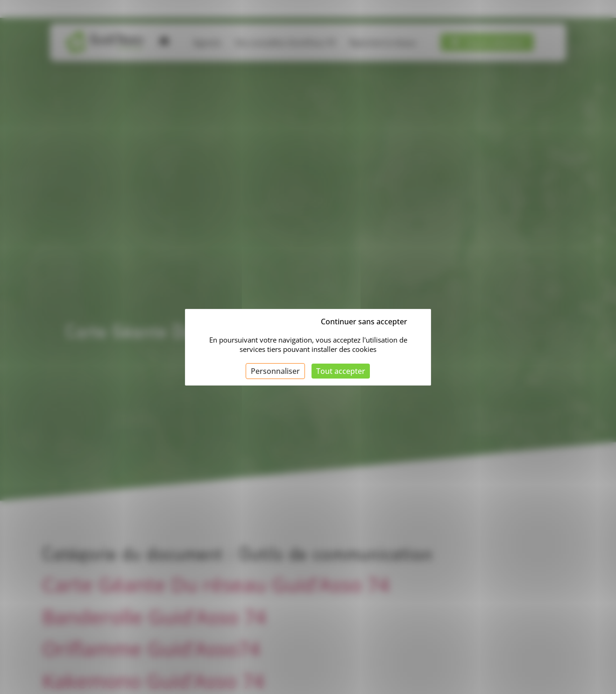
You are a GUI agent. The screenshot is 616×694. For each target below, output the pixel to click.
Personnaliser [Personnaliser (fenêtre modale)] (275, 371)
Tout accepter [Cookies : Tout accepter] (341, 371)
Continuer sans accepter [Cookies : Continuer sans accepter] (364, 322)
